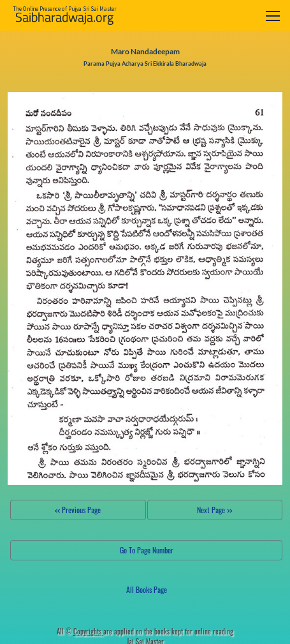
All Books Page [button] (147, 589)
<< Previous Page (78, 510)
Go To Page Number (147, 550)
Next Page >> (214, 510)
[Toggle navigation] (273, 16)
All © (80, 631)
